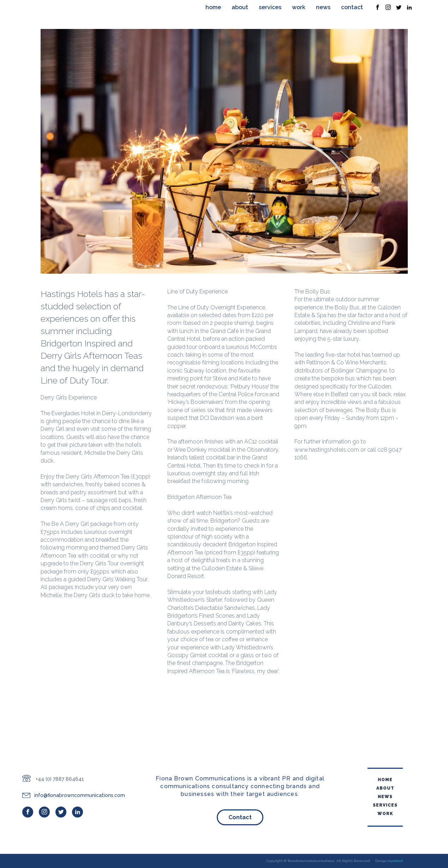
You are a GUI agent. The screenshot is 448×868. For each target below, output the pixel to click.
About (240, 7)
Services (270, 7)
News (323, 7)
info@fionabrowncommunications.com (80, 795)
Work (299, 7)
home (213, 7)
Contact (352, 7)
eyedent (396, 861)
